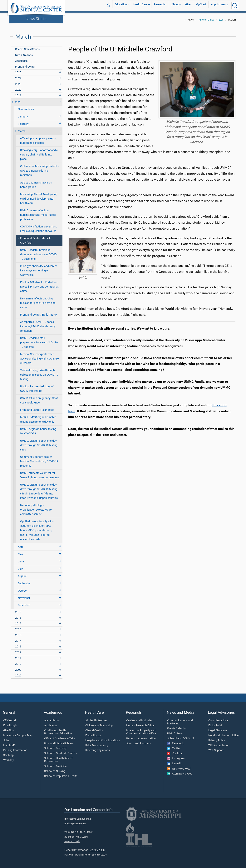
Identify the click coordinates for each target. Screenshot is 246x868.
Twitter (174, 746)
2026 (18, 673)
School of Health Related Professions (59, 758)
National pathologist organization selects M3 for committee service (36, 507)
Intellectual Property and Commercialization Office (141, 730)
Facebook (175, 741)
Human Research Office (140, 723)
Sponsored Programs (139, 741)
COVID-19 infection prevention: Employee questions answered (38, 227)
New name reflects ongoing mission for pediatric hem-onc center (38, 301)
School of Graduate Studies (60, 751)
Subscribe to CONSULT (181, 736)
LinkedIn (175, 761)
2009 (18, 668)
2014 (18, 639)
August (22, 574)
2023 (18, 82)
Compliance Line (218, 718)
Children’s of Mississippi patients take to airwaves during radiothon (39, 168)
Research (159, 5)
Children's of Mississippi (99, 723)
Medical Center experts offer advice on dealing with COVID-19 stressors (39, 356)
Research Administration (141, 736)
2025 (18, 70)
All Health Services (96, 718)
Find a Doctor (93, 733)
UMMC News (175, 731)
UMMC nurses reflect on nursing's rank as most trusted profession (38, 213)
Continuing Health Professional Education (58, 730)
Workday (9, 758)
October (23, 588)
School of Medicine (55, 764)
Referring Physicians (98, 748)
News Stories (36, 18)
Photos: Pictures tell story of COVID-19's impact (37, 386)
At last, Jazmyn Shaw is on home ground (36, 183)
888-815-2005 (99, 852)
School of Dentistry (55, 746)
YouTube (175, 751)
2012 (18, 650)
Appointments (219, 5)
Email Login (10, 723)
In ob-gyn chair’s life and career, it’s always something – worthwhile (39, 268)
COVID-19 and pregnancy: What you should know (39, 398)
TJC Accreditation (219, 743)
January (23, 114)
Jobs (6, 738)
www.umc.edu (72, 839)
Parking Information (15, 748)
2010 (18, 662)
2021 (18, 93)
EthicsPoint (215, 723)
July (20, 567)
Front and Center (25, 64)
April (21, 545)
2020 (221, 18)
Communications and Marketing (180, 720)
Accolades (21, 59)
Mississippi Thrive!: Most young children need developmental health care (39, 196)
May (20, 552)
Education (121, 5)
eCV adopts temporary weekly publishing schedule (38, 138)
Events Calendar (177, 726)
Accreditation (52, 718)
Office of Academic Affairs (60, 736)
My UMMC (9, 743)
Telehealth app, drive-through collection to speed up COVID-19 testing (39, 372)
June (21, 559)
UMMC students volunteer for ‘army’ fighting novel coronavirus (40, 473)
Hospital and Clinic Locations (103, 738)
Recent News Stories (27, 47)
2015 (18, 633)
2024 (18, 76)
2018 (18, 615)
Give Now (9, 728)
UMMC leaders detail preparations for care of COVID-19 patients (39, 340)
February (23, 122)
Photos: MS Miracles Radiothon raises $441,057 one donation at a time (39, 284)
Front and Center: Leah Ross (37, 408)
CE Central (10, 718)
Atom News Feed (180, 771)
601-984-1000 (97, 848)
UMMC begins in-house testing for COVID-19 (38, 429)
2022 (18, 87)
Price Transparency (97, 743)
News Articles (26, 107)
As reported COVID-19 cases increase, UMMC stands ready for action (38, 324)
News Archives (24, 53)
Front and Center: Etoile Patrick (39, 312)
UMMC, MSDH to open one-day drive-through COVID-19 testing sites (39, 443)
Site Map (8, 753)
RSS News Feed (179, 766)
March (22, 129)
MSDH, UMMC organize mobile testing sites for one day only (38, 417)
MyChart (201, 5)
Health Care (140, 5)
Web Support (216, 748)
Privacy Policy (217, 738)
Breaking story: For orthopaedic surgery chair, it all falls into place (39, 152)
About (175, 5)
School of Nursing (55, 769)
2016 (18, 627)
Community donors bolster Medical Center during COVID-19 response (39, 459)
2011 (18, 656)
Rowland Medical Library (59, 741)
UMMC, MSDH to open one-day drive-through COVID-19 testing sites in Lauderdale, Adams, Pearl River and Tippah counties (39, 489)
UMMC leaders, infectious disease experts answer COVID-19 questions (39, 252)
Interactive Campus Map (18, 733)
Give (188, 5)
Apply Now (51, 723)
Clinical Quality (94, 728)
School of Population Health (61, 774)
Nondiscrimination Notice (223, 733)
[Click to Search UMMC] (235, 6)
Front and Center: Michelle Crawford (36, 238)
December (24, 603)
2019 (18, 610)
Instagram (176, 756)
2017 (18, 621)
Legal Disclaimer (218, 728)
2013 (18, 644)
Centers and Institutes (139, 718)
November (24, 596)
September (24, 581)
